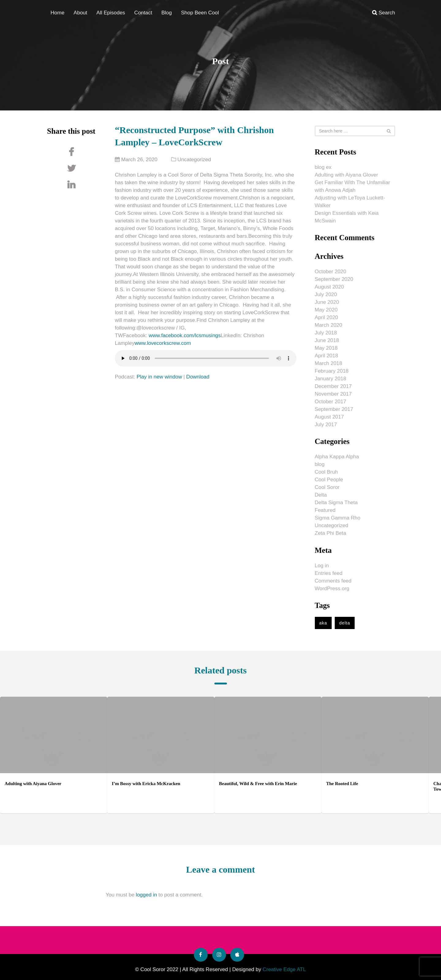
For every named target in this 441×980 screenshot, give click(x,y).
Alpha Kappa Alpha (337, 457)
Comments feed (333, 581)
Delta (321, 495)
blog (320, 464)
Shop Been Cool (200, 13)
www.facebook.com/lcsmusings (185, 335)
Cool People (329, 480)
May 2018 (326, 348)
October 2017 (331, 402)
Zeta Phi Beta (331, 533)
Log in (322, 566)
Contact (143, 13)
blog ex (323, 167)
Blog (167, 13)
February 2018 (332, 371)
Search (384, 13)
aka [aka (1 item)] (323, 623)
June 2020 (327, 302)
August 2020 (329, 287)
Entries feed (329, 573)
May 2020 (326, 310)
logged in (147, 895)
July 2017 (326, 425)
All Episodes (111, 13)
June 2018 (327, 340)
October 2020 (331, 272)
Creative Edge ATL (284, 969)
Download (198, 377)
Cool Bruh (326, 472)
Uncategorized (194, 160)
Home (57, 13)
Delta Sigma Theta (336, 503)
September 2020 (334, 279)
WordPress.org (332, 589)
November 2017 (333, 394)
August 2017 (329, 417)
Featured (325, 510)
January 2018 (331, 379)
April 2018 (327, 356)
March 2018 (329, 363)
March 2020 (329, 325)
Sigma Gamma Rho (338, 518)
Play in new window (159, 377)
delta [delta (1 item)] (345, 623)
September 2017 (334, 409)
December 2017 (333, 386)
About (80, 13)
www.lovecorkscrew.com (163, 343)
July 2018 (326, 333)
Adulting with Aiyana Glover (347, 175)
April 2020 (327, 317)
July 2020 (326, 294)
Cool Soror (327, 487)
